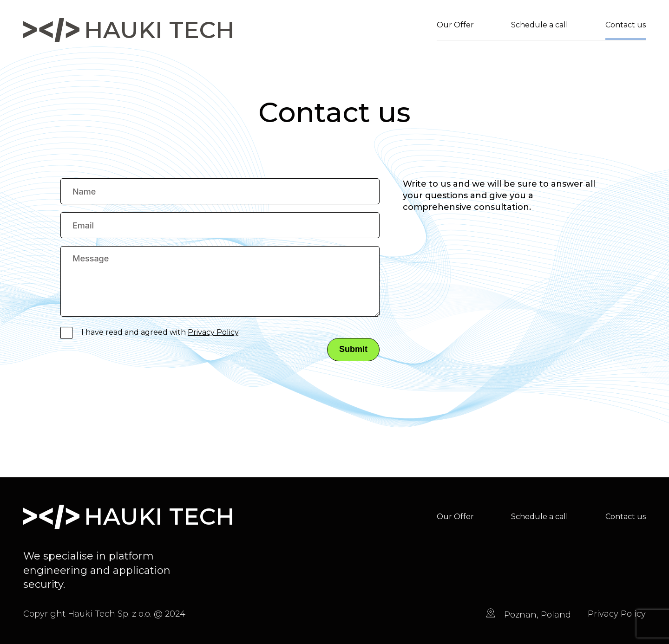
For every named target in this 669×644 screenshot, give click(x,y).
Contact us (626, 25)
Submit (353, 349)
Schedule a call (540, 25)
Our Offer (455, 25)
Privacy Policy (213, 332)
